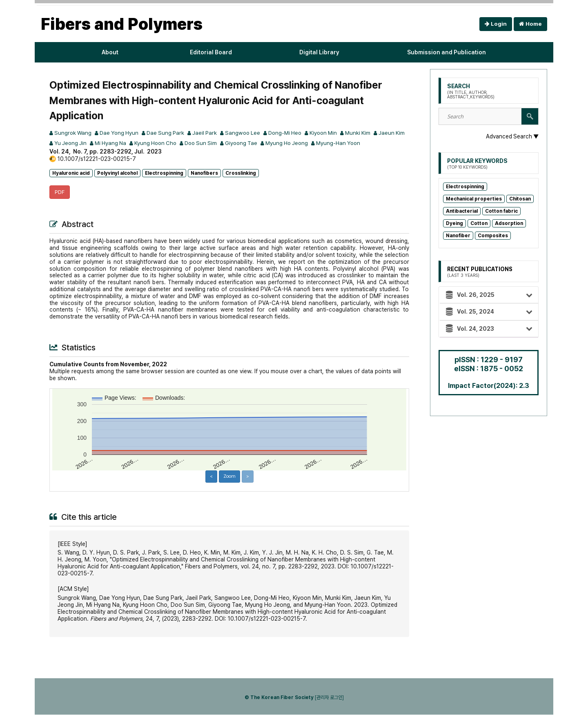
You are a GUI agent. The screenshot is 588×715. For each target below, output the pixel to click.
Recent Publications (480, 272)
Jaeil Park (209, 133)
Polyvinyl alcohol (117, 173)
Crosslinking (241, 173)
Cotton (479, 223)
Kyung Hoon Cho (188, 143)
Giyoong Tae (279, 143)
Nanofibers (204, 173)
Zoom (229, 477)
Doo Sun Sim (236, 143)
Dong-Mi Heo (293, 133)
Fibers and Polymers (122, 24)
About (108, 52)
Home (530, 24)
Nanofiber (458, 236)
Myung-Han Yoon (381, 143)
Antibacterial (462, 211)
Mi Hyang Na (141, 143)
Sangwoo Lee (248, 133)
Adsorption (509, 223)
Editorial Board (209, 52)
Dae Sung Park (168, 133)
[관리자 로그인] (329, 698)
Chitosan (520, 199)
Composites (493, 236)
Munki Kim (370, 133)
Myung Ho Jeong (326, 143)
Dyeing (454, 223)
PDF (60, 192)
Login (496, 24)
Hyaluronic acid (71, 173)
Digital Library (319, 52)
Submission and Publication (447, 52)
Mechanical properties (474, 199)
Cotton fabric (501, 211)
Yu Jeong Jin (99, 143)
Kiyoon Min (334, 133)
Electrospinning (164, 173)
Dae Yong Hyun (119, 133)
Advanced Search (512, 136)
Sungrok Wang (71, 133)
